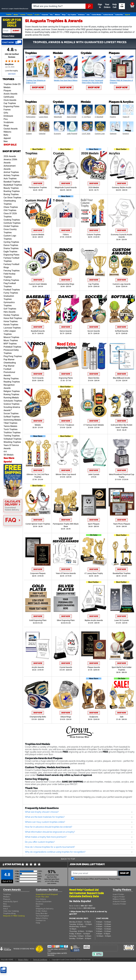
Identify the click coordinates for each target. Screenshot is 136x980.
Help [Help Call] (97, 3)
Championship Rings (66, 297)
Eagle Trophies (10, 264)
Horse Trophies (11, 334)
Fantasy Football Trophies (11, 272)
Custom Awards (108, 23)
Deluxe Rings (66, 730)
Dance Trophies (11, 258)
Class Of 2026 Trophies (10, 228)
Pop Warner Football (9, 380)
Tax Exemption (42, 929)
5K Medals (9, 468)
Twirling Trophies (12, 449)
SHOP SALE (10, 157)
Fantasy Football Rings (11, 279)
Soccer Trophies (11, 426)
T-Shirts (66, 247)
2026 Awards (10, 169)
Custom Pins (119, 23)
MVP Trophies (10, 356)
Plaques (30, 23)
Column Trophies (94, 247)
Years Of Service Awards (11, 460)
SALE (6, 921)
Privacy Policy (8, 49)
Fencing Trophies (12, 283)
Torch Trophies (11, 442)
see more (12, 87)
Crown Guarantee (44, 914)
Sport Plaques (94, 537)
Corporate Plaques (38, 586)
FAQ (38, 919)
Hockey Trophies (11, 328)
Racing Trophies (11, 391)
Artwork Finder (119, 914)
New (6, 154)
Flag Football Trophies (10, 298)
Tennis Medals (10, 439)
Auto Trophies (10, 191)
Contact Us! (92, 903)
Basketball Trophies (13, 198)
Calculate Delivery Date (84, 909)
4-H (5, 464)
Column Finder (119, 917)
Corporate (45, 23)
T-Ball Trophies (10, 436)
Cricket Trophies (11, 239)
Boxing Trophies (11, 207)
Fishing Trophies (11, 293)
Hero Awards (10, 325)
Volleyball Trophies (12, 452)
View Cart (127, 4)
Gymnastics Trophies (9, 317)
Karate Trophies (11, 337)
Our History (41, 912)
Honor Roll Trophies (13, 331)
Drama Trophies (11, 261)
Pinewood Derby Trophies (11, 364)
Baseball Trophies (12, 195)
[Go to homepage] (16, 14)
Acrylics (37, 23)
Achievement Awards (10, 180)
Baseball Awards (38, 344)
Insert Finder (118, 907)
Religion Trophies (12, 404)
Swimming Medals (12, 433)
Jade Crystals (94, 487)
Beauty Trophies (11, 201)
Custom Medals (96, 23)
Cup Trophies (72, 23)
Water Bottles (94, 391)
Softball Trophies (12, 429)
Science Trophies (11, 417)
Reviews (40, 917)
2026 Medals (94, 200)
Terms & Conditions (40, 972)
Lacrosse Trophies (12, 341)
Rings (64, 23)
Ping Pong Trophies (13, 369)
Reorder (50, 3)
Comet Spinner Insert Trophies (38, 537)
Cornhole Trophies (12, 236)
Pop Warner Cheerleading (10, 374)
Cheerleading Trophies (10, 215)
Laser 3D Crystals (122, 633)
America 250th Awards (10, 174)
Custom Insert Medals (38, 297)
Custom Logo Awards (122, 297)
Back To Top (68, 872)
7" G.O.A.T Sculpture (66, 438)
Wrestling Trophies (12, 455)
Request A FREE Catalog (14, 929)
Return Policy (42, 931)
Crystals (23, 23)
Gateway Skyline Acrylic (122, 200)
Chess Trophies (11, 220)
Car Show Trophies (12, 210)
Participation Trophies (38, 200)
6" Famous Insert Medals (94, 438)
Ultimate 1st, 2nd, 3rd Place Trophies (38, 489)
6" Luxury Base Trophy (94, 586)
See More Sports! (9, 473)
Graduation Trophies (9, 310)
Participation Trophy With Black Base (66, 538)
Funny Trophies (11, 306)
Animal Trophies (11, 185)
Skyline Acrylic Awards (94, 633)
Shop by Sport (12, 164)
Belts (6, 148)
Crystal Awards (11, 141)
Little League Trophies (10, 345)
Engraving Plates (11, 119)
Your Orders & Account (67, 3)
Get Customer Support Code (87, 906)
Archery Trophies (11, 188)
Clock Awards (10, 113)
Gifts (6, 126)
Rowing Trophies (11, 407)
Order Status (41, 924)
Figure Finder (119, 910)
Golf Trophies (10, 322)
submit (16, 43)
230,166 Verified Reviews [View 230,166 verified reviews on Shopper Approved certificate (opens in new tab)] (12, 68)
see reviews (52, 896)
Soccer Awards (94, 344)
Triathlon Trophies (12, 445)
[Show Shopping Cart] (112, 4)
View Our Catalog (11, 924)
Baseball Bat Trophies (122, 586)
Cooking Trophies (12, 233)
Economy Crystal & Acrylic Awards (122, 249)
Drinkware (81, 23)
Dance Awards (66, 344)
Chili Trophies (10, 223)
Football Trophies (12, 302)
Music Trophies (11, 353)
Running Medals (11, 410)
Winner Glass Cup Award (66, 487)
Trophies (9, 23)
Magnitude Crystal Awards (66, 200)
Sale (88, 23)
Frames (7, 122)
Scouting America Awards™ (12, 422)
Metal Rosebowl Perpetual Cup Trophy (122, 489)
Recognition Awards (9, 399)
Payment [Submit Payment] (86, 3)
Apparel (128, 23)
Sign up (124, 886)
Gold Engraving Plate (38, 633)
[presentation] (105, 961)
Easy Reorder (42, 926)
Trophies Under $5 (12, 97)
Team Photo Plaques (122, 537)
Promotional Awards (9, 387)
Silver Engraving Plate (66, 633)
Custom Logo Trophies (10, 250)
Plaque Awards (94, 680)
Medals (16, 23)
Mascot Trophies (11, 350)
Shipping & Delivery (45, 921)
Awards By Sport (11, 914)
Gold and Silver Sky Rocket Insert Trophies (122, 439)
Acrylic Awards (10, 107)
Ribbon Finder (119, 912)
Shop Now (38, 100)
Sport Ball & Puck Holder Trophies (122, 681)
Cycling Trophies (11, 255)
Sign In (40, 3)
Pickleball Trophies (12, 360)
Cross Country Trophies (10, 244)
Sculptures (9, 135)
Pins (51, 23)
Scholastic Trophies (13, 414)
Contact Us (41, 933)
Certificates (9, 110)
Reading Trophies (12, 395)
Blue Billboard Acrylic (122, 391)
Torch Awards (38, 391)
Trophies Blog (9, 926)
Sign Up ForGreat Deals (12, 36)
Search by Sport (119, 14)
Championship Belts (38, 730)
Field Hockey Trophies (10, 288)
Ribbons (57, 23)
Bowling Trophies (12, 204)
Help (38, 936)
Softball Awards (122, 344)
